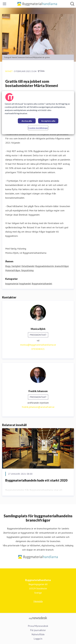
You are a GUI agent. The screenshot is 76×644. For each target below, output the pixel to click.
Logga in (38, 639)
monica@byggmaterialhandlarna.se (38, 345)
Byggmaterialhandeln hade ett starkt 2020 (36, 480)
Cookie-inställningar (38, 128)
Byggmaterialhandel (42, 284)
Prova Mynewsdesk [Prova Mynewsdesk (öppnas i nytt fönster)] (38, 626)
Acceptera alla (48, 121)
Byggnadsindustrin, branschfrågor (52, 266)
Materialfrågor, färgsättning (19, 270)
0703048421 (38, 349)
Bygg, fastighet (13, 266)
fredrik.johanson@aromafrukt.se (38, 407)
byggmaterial (12, 284)
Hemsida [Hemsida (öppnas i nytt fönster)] (38, 601)
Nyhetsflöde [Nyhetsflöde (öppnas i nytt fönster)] (38, 634)
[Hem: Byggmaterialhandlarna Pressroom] (37, 4)
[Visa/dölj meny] (4, 4)
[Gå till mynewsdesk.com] (38, 618)
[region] (38, 113)
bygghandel (25, 284)
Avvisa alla (27, 121)
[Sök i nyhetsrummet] (72, 4)
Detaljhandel (28, 266)
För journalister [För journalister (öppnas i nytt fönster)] (38, 630)
